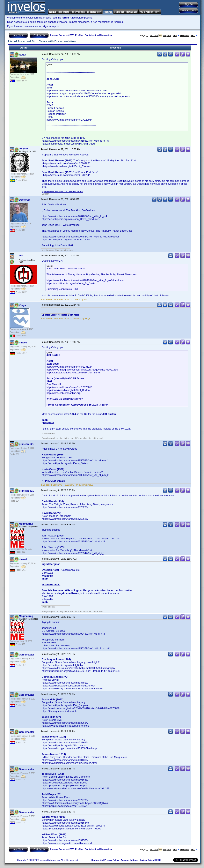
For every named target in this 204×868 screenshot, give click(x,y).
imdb (45, 420)
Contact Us (97, 860)
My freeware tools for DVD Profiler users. (62, 191)
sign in (47, 26)
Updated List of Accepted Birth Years (60, 315)
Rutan (22, 55)
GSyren (23, 149)
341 (152, 35)
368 (175, 35)
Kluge (22, 305)
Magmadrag (26, 524)
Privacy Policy (112, 860)
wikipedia (47, 576)
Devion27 (25, 200)
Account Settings (129, 860)
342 (156, 35)
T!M (21, 255)
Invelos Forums (59, 35)
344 (165, 35)
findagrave (48, 423)
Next (194, 35)
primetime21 (26, 444)
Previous (183, 35)
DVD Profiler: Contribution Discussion (91, 35)
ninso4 (23, 343)
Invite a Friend (147, 860)
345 (169, 35)
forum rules (69, 18)
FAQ (159, 860)
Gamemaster (27, 655)
